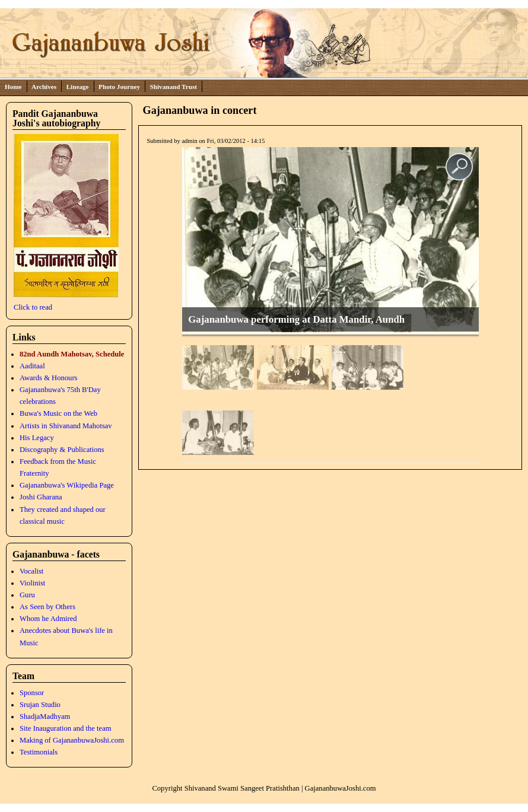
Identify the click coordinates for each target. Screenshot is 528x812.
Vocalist (31, 571)
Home (13, 87)
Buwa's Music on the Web (58, 413)
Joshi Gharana (41, 497)
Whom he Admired (48, 619)
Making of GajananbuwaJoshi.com (72, 740)
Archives (44, 87)
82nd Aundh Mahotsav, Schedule (72, 354)
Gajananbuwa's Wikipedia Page (67, 485)
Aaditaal (32, 366)
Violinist (32, 583)
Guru (27, 595)
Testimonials (39, 752)
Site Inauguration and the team (66, 728)
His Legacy (37, 438)
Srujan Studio (40, 705)
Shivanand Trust (174, 87)
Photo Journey (119, 87)
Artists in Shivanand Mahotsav (66, 426)
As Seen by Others (47, 607)
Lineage (78, 87)
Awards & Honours (48, 378)
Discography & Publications (62, 450)
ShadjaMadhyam (45, 717)
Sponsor (32, 693)
